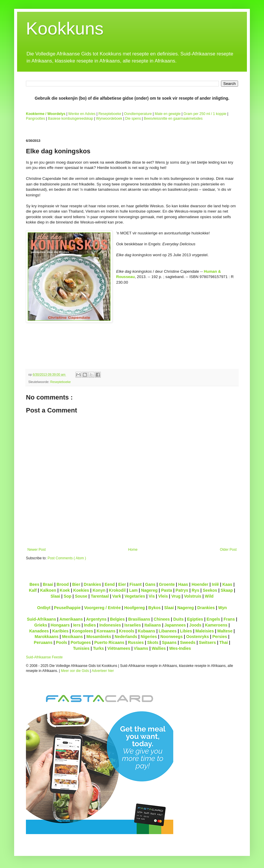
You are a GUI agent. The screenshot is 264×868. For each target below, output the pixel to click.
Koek (65, 590)
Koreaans (106, 631)
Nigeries (149, 637)
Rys (195, 590)
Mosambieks (99, 637)
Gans (150, 584)
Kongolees (82, 631)
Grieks (41, 625)
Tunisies (81, 648)
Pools (62, 642)
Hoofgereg (134, 608)
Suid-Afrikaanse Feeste (44, 657)
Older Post (228, 550)
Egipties (195, 619)
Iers (77, 625)
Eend (110, 584)
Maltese (225, 631)
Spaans (169, 642)
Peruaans (43, 642)
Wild (209, 596)
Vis (152, 596)
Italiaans (153, 625)
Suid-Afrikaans (41, 619)
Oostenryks (198, 637)
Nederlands (126, 637)
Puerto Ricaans (109, 642)
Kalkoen (48, 590)
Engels (213, 619)
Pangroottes (36, 119)
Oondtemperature (138, 114)
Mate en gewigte (168, 114)
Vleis (163, 596)
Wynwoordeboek (109, 119)
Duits (178, 619)
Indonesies (110, 625)
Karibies (60, 631)
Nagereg (149, 590)
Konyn (99, 590)
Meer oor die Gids (75, 671)
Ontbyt (44, 608)
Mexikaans (72, 637)
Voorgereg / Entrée (102, 608)
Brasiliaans (139, 619)
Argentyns (96, 619)
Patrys (182, 590)
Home (133, 550)
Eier (122, 584)
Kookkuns (65, 28)
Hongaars (60, 625)
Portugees (81, 642)
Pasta (167, 590)
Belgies (117, 619)
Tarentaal (100, 596)
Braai (48, 584)
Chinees (162, 619)
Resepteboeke (110, 114)
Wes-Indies (180, 648)
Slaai (55, 596)
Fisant (135, 584)
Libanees (168, 631)
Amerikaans (71, 619)
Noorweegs (171, 637)
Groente (167, 584)
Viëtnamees (119, 648)
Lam (133, 590)
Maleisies (204, 631)
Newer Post (37, 550)
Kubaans (146, 631)
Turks (98, 648)
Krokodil (117, 590)
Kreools (127, 631)
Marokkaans (47, 637)
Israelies (133, 625)
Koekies (81, 590)
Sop (68, 596)
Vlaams (141, 648)
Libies (186, 631)
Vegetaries (135, 596)
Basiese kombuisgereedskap (71, 119)
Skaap (227, 590)
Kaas (227, 584)
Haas (183, 584)
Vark (117, 596)
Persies (220, 637)
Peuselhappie (67, 608)
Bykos (154, 608)
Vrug (176, 596)
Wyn (223, 608)
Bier (76, 584)
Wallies (159, 648)
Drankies (92, 584)
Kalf (33, 590)
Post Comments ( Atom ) (67, 558)
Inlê (215, 584)
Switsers (207, 642)
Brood (63, 584)
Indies (90, 625)
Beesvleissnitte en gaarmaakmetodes (173, 119)
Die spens (133, 119)
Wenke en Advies (82, 114)
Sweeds (188, 642)
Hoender (200, 584)
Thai (224, 642)
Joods (195, 625)
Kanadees (39, 631)
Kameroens (216, 625)
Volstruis (193, 596)
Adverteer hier (103, 671)
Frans (229, 619)
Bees (34, 584)
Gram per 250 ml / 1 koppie (205, 114)
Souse (81, 596)
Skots (153, 642)
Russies (136, 642)
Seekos (210, 590)
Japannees (175, 625)
